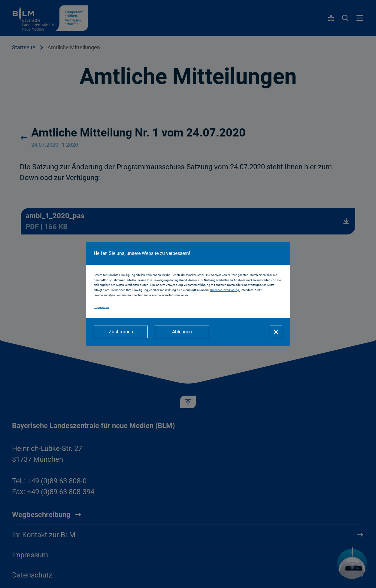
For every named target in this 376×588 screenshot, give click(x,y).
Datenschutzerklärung (225, 290)
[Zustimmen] (121, 332)
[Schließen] (276, 332)
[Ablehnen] (182, 332)
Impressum (101, 307)
